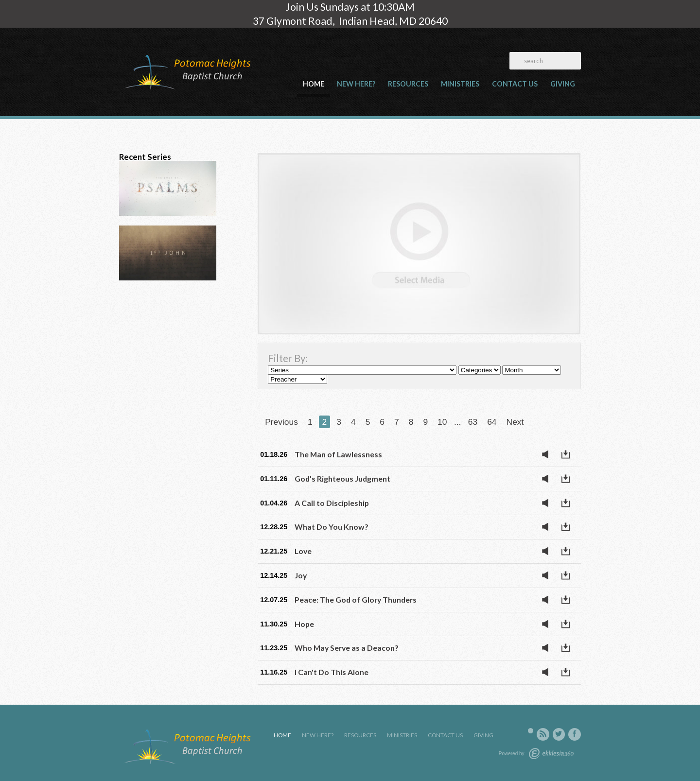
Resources (408, 84)
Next (515, 422)
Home (314, 84)
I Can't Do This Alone (332, 672)
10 (442, 422)
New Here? (356, 84)
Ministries (460, 84)
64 (492, 422)
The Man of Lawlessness (338, 454)
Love (303, 551)
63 (473, 422)
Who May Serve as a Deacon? (347, 648)
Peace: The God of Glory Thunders (356, 599)
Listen (548, 454)
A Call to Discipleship (332, 503)
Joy (301, 575)
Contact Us (515, 84)
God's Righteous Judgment (342, 478)
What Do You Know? (332, 527)
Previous (281, 422)
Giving (563, 84)
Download (568, 454)
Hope (304, 624)
